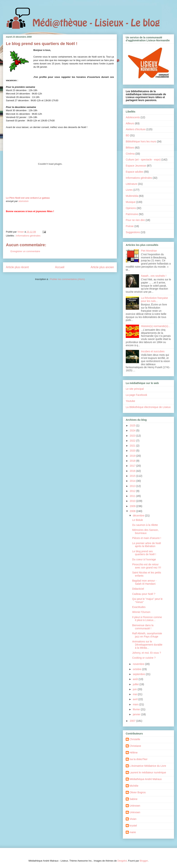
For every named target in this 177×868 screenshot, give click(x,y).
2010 (133, 501)
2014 (133, 481)
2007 (133, 721)
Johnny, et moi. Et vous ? (147, 653)
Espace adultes (135, 172)
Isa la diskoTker (138, 759)
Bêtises (130, 148)
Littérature (132, 184)
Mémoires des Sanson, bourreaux (145, 531)
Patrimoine (132, 214)
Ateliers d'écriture (136, 129)
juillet (136, 684)
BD (127, 135)
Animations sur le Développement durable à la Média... (147, 645)
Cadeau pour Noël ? (144, 594)
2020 (133, 451)
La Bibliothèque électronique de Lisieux (148, 407)
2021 (133, 446)
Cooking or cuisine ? (144, 658)
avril (136, 699)
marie (133, 832)
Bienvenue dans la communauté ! (143, 627)
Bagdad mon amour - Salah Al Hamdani (144, 582)
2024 (133, 430)
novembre (139, 664)
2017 (133, 466)
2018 (133, 461)
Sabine (133, 799)
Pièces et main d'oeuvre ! (147, 538)
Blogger (144, 861)
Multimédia (132, 196)
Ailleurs (130, 123)
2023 (133, 436)
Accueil (60, 267)
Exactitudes (139, 607)
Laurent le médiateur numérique (148, 772)
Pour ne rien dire (135, 220)
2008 (133, 511)
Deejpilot (122, 861)
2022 (133, 441)
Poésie (130, 226)
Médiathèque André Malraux (146, 779)
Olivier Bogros (138, 792)
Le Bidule (138, 520)
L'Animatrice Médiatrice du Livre (148, 766)
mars (136, 704)
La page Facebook (136, 395)
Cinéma (130, 154)
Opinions (131, 208)
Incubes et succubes (153, 351)
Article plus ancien (102, 267)
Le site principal (135, 389)
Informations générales (28, 236)
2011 (133, 496)
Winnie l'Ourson (141, 612)
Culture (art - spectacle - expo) (143, 160)
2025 (133, 426)
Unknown (135, 806)
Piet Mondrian (149, 251)
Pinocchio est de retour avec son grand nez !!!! (147, 566)
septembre (139, 674)
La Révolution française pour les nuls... (155, 299)
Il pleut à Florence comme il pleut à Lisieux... (147, 619)
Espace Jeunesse (136, 166)
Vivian (133, 819)
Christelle (135, 739)
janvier (137, 714)
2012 (133, 491)
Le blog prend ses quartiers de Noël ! (144, 553)
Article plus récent (17, 267)
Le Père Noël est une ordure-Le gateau (28, 198)
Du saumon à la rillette (145, 525)
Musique (131, 202)
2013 (133, 486)
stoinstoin (24, 201)
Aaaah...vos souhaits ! (154, 276)
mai (135, 694)
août (136, 679)
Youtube (130, 401)
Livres (129, 190)
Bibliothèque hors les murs (141, 141)
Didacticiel (138, 589)
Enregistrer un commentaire (25, 251)
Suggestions (133, 232)
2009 (133, 506)
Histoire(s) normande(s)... (156, 326)
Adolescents (133, 117)
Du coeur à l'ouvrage (144, 559)
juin (135, 689)
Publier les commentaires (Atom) (67, 279)
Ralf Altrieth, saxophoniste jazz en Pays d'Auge (147, 635)
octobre (137, 669)
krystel (133, 826)
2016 (133, 471)
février (137, 709)
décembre (139, 516)
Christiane (135, 746)
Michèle (134, 786)
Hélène (133, 753)
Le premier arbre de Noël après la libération (147, 545)
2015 (133, 476)
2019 (133, 456)
